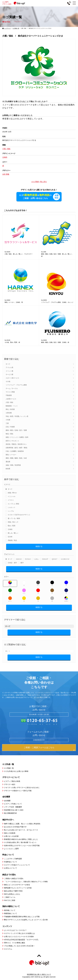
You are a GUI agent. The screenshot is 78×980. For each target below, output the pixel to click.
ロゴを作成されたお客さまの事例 (16, 771)
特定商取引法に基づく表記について (39, 974)
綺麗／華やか (12, 493)
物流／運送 (9, 434)
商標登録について (11, 913)
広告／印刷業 (10, 427)
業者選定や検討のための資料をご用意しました (21, 839)
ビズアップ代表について (13, 804)
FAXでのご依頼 (10, 900)
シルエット (12, 507)
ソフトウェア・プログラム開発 (16, 385)
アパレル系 (9, 367)
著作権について (10, 910)
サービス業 (9, 374)
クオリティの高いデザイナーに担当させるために (22, 787)
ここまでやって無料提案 (13, 858)
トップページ (7, 28)
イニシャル (12, 496)
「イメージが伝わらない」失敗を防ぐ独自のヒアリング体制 (26, 881)
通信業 (8, 461)
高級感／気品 (12, 540)
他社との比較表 (10, 833)
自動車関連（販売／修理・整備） (17, 447)
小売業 (8, 420)
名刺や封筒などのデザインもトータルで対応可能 (22, 845)
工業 (7, 423)
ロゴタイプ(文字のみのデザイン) (19, 514)
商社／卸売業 (10, 409)
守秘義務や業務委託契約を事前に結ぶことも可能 (22, 916)
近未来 (10, 536)
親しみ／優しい (13, 533)
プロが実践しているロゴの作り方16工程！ (19, 946)
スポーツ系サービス (12, 378)
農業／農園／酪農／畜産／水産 (16, 458)
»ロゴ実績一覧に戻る (39, 182)
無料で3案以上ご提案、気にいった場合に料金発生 (22, 823)
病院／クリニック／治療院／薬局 (17, 437)
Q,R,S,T (55, 559)
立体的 (10, 529)
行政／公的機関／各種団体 (15, 451)
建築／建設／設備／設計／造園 (16, 430)
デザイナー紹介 (10, 784)
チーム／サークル (12, 388)
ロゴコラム (8, 949)
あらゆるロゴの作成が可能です (15, 827)
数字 (22, 562)
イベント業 (9, 371)
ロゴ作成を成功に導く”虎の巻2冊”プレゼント (20, 842)
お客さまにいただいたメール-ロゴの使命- (19, 936)
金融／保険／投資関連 (13, 465)
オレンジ (10, 599)
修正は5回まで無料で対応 (13, 891)
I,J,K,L (36, 559)
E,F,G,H (28, 559)
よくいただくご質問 (11, 848)
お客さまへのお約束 (11, 836)
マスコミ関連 (10, 392)
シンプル (11, 511)
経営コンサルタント (12, 441)
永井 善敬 (6, 174)
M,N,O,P (45, 559)
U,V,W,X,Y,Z (65, 559)
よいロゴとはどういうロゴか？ (15, 930)
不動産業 (9, 395)
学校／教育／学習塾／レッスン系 (17, 416)
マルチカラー (66, 599)
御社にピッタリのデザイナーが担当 (17, 884)
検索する (39, 546)
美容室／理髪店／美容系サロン (16, 444)
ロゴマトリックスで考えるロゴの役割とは (19, 933)
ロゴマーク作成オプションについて (17, 865)
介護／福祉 (9, 402)
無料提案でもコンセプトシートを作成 (18, 888)
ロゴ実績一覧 (16, 28)
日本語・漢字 (12, 562)
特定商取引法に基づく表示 (14, 810)
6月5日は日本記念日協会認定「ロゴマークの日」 (22, 939)
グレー (38, 583)
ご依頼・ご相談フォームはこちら (39, 747)
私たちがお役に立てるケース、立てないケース (21, 830)
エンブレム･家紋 (13, 504)
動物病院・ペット (12, 406)
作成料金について (11, 862)
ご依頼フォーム (10, 897)
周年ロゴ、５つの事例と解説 (15, 942)
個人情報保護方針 (11, 813)
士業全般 (9, 413)
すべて (8, 364)
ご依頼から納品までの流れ (14, 878)
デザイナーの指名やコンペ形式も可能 (18, 790)
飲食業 (8, 468)
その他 (8, 381)
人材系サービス (11, 399)
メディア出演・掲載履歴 (13, 807)
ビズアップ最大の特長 (12, 781)
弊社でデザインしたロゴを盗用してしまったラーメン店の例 (26, 919)
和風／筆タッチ (13, 522)
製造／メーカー (11, 454)
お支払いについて (11, 868)
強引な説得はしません (12, 894)
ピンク (24, 591)
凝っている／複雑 (14, 518)
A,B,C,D (19, 559)
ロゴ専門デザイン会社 (14, 3)
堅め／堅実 (12, 525)
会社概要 (7, 800)
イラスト (11, 500)
